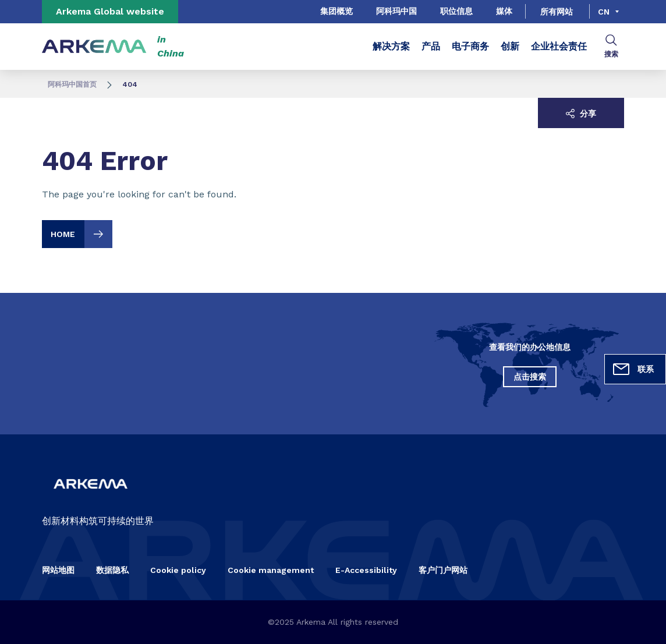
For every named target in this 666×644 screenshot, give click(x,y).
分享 (581, 114)
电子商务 (470, 46)
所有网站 (557, 12)
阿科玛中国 (396, 11)
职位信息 (456, 11)
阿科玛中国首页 (72, 84)
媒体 (504, 11)
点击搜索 (530, 377)
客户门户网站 (443, 570)
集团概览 (336, 11)
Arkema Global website (110, 11)
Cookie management (271, 570)
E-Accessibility (366, 570)
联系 (633, 369)
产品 (431, 46)
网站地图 (58, 570)
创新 (510, 46)
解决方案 (391, 46)
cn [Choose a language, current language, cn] (604, 12)
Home (82, 234)
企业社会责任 (559, 46)
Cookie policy (178, 570)
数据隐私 (112, 570)
